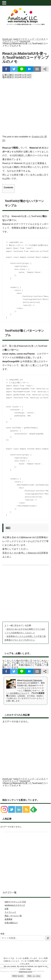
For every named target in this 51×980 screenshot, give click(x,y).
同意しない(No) (34, 976)
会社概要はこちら (18, 693)
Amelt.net (7, 39)
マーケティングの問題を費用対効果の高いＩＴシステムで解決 (26, 24)
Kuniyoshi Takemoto (33, 680)
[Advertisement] (26, 106)
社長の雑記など (11, 923)
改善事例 (8, 919)
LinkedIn (21, 696)
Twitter (13, 696)
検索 (2, 934)
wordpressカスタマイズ (15, 905)
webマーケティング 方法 (15, 902)
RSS (33, 696)
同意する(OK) (18, 976)
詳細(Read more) (26, 972)
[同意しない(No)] (48, 967)
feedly (39, 696)
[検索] (48, 938)
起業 (7, 909)
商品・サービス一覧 (13, 916)
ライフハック (10, 912)
